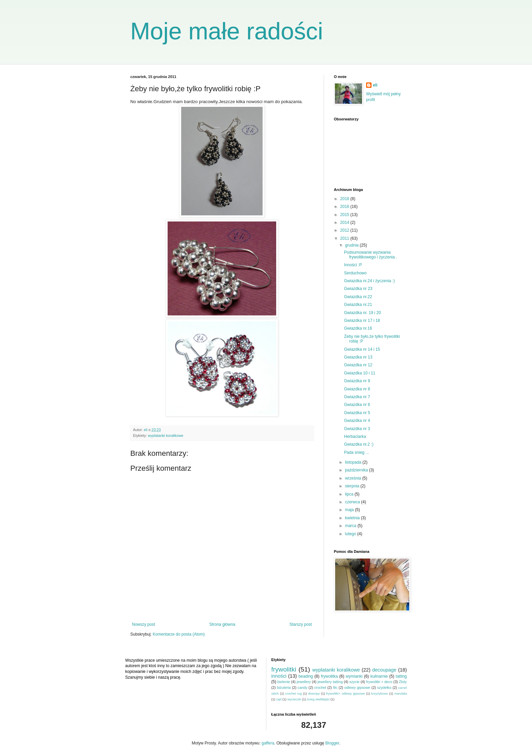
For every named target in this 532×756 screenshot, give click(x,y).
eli (375, 85)
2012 (345, 230)
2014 (345, 222)
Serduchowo (355, 273)
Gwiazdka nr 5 (357, 413)
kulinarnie (379, 676)
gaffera (268, 743)
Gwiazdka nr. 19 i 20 (363, 313)
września (354, 478)
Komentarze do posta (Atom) (179, 634)
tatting (401, 676)
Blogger (332, 743)
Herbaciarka (355, 437)
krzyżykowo (380, 693)
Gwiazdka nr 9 (357, 381)
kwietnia (353, 518)
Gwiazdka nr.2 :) (359, 444)
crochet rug (294, 693)
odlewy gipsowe (357, 687)
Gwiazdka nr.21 (358, 305)
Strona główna (222, 624)
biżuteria (284, 687)
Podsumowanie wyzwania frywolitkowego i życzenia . (370, 255)
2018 (345, 199)
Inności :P (353, 265)
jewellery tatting (330, 682)
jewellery (304, 682)
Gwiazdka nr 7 (357, 397)
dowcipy (314, 693)
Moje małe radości (227, 31)
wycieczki (294, 699)
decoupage (384, 670)
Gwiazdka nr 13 (358, 357)
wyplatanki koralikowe (166, 435)
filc (335, 687)
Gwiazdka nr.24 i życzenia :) (369, 281)
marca (351, 526)
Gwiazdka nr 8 (357, 389)
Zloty (403, 682)
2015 (345, 215)
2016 (345, 207)
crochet (320, 687)
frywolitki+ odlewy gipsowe (345, 693)
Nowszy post (144, 624)
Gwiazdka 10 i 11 (360, 373)
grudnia (352, 245)
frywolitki (284, 669)
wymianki (354, 676)
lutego (351, 534)
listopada (354, 462)
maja (350, 510)
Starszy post (301, 624)
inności (279, 676)
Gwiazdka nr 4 (357, 421)
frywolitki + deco (379, 682)
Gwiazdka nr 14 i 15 (362, 349)
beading (306, 676)
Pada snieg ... (356, 452)
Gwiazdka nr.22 (358, 297)
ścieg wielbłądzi (318, 699)
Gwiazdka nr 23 (358, 289)
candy (302, 687)
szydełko (384, 687)
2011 (345, 238)
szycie (355, 682)
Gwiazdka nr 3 (357, 429)
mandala (401, 693)
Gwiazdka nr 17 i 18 (362, 321)
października (357, 470)
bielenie (284, 682)
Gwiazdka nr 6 (357, 405)
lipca (350, 494)
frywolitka (329, 676)
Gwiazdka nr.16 (358, 328)
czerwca (353, 502)
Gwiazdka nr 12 (358, 365)
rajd (279, 699)
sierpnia (353, 486)
